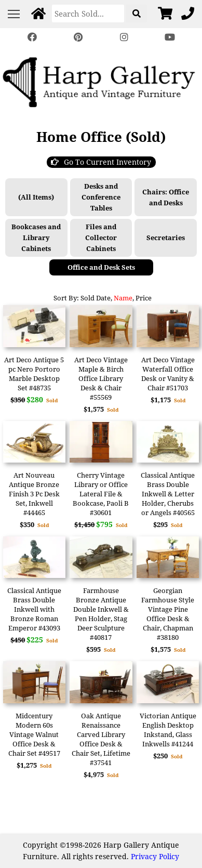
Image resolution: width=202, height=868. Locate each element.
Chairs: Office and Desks (166, 197)
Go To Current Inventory (101, 162)
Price (144, 298)
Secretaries (166, 238)
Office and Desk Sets (101, 267)
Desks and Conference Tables (101, 197)
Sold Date (96, 298)
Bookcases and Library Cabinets (36, 238)
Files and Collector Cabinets (101, 238)
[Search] (88, 14)
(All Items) (36, 197)
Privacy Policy (155, 856)
